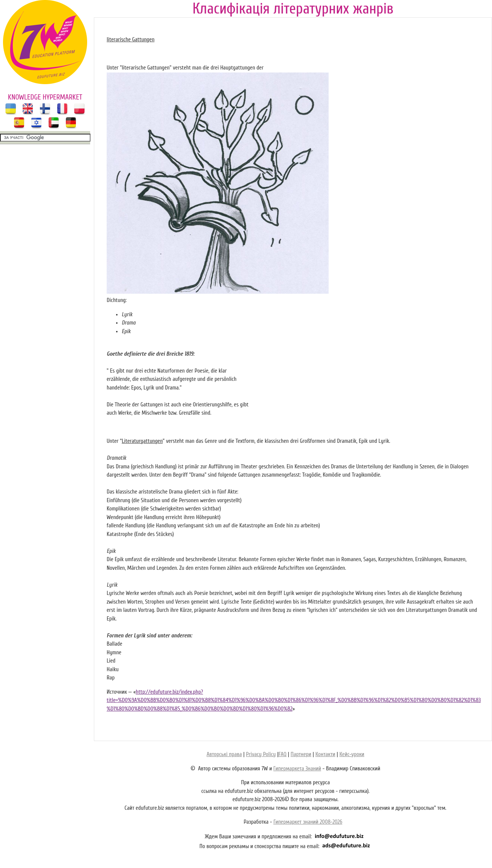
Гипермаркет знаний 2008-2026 (308, 822)
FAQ (282, 754)
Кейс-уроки (352, 754)
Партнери (301, 754)
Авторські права (224, 754)
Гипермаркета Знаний (297, 769)
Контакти (325, 754)
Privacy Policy (261, 754)
